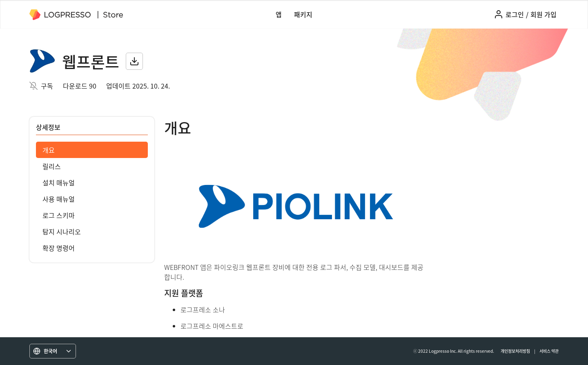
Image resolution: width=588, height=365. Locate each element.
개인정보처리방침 (515, 351)
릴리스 (52, 166)
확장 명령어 (59, 248)
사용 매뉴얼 (59, 199)
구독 (47, 86)
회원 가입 (543, 14)
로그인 (515, 14)
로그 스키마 (59, 215)
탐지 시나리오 (62, 231)
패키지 (303, 14)
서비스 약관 (549, 351)
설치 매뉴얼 (59, 182)
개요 (49, 150)
